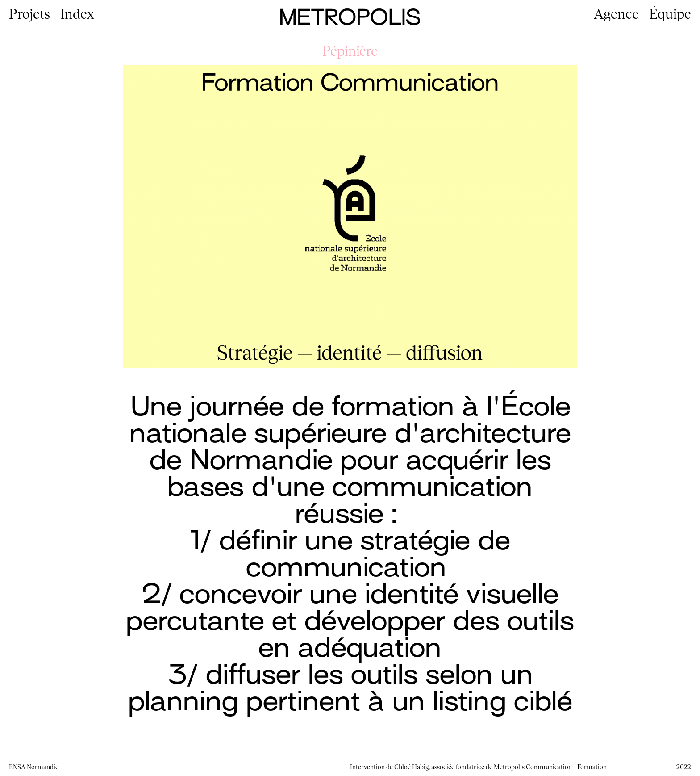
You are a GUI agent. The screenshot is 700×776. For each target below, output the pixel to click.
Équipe (670, 13)
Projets (29, 13)
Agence (616, 13)
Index (77, 13)
